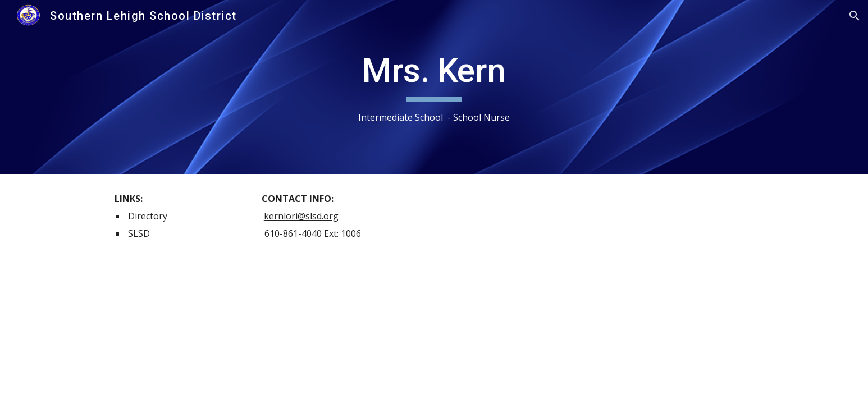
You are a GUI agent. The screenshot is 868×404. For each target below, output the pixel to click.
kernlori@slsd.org (301, 216)
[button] (855, 16)
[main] (434, 87)
